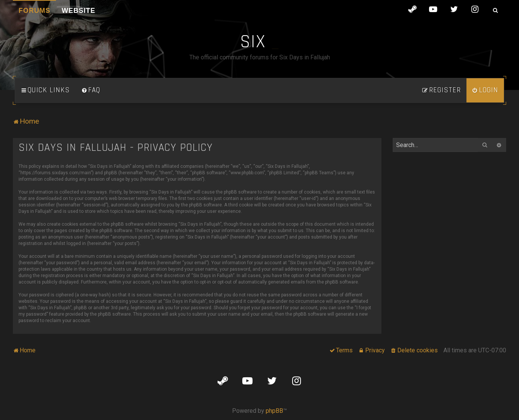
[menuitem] (91, 90)
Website (78, 11)
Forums (34, 11)
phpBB (274, 411)
